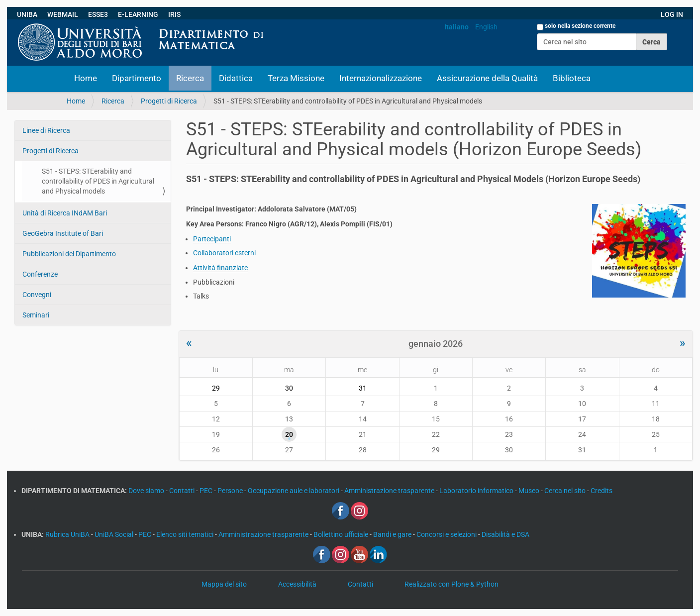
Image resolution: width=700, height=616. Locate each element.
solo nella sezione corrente (580, 26)
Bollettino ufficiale (342, 534)
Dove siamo (147, 491)
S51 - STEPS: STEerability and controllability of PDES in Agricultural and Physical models (98, 181)
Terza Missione (296, 78)
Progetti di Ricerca (169, 101)
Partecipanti (212, 239)
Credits (601, 491)
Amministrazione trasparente (390, 491)
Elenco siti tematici (186, 534)
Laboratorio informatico (477, 491)
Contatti (183, 491)
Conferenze (40, 274)
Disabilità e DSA (505, 534)
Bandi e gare (393, 534)
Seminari (36, 315)
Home (86, 78)
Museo (530, 491)
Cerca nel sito (566, 491)
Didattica (236, 78)
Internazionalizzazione (381, 78)
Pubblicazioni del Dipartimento (69, 254)
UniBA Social (114, 534)
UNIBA (27, 14)
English (486, 27)
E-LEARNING (138, 14)
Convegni (37, 295)
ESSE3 (98, 14)
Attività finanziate (220, 268)
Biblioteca (572, 78)
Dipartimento (137, 78)
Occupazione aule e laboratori (294, 491)
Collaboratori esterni (224, 253)
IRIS (174, 14)
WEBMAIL (63, 14)
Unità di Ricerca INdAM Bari (65, 213)
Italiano (456, 27)
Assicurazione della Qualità (487, 78)
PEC (207, 491)
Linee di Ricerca (46, 130)
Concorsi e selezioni (447, 534)
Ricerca (190, 78)
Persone (231, 491)
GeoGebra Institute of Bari (63, 233)
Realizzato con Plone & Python (451, 584)
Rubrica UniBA (68, 534)
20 (289, 434)
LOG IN (672, 14)
